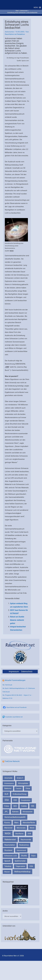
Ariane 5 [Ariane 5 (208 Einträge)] (20, 778)
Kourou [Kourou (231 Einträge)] (7, 823)
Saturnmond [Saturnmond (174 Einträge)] (21, 850)
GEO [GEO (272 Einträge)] (15, 806)
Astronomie (9, 32)
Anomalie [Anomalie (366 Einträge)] (8, 778)
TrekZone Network (12, 761)
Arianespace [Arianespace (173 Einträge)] (9, 783)
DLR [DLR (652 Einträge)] (6, 794)
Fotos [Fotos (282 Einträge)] (7, 806)
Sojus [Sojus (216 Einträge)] (33, 856)
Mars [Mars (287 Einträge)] (16, 823)
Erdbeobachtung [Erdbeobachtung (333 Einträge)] (20, 794)
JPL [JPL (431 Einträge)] (6, 812)
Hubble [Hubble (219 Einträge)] (24, 806)
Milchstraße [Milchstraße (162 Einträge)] (21, 828)
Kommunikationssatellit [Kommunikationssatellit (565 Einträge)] (15, 817)
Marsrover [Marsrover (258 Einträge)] (8, 828)
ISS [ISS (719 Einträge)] (33, 806)
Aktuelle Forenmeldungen (15, 680)
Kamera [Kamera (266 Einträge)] (15, 812)
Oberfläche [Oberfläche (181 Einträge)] (19, 834)
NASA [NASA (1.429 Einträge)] (8, 833)
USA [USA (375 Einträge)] (31, 866)
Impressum (14, 671)
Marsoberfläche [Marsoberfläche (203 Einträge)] (29, 823)
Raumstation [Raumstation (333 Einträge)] (10, 845)
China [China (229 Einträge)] (28, 788)
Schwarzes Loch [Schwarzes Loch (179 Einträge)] (11, 856)
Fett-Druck (6, 692)
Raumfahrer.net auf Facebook (16, 707)
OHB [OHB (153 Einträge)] (29, 834)
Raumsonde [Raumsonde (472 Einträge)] (26, 840)
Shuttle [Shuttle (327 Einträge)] (24, 856)
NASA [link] (11, 251)
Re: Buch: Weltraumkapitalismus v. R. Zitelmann (19, 688)
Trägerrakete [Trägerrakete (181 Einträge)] (20, 866)
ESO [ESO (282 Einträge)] (15, 800)
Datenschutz (27, 671)
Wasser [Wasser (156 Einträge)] (7, 872)
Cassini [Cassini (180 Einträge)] (18, 788)
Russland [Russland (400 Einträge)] (8, 850)
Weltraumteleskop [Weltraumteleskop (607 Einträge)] (22, 872)
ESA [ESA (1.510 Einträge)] (7, 800)
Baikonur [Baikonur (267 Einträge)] (8, 788)
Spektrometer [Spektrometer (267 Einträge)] (20, 861)
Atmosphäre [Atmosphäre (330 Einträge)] (23, 783)
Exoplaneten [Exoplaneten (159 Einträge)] (26, 800)
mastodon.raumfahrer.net (14, 717)
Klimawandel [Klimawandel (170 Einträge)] (28, 812)
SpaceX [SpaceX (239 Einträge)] (7, 861)
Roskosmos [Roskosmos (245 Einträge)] (24, 845)
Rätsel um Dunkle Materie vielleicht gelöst (17, 620)
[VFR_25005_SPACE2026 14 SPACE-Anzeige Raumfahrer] (20, 894)
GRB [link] (7, 367)
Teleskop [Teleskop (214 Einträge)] (8, 866)
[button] (36, 7)
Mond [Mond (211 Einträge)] (32, 828)
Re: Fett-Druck (7, 685)
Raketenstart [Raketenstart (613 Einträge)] (10, 839)
